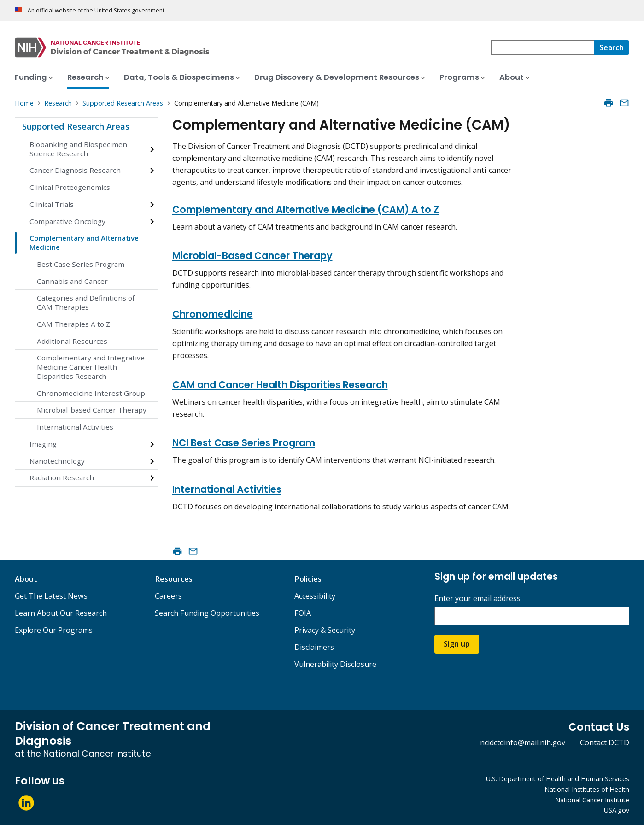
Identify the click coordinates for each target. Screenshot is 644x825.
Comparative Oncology (67, 221)
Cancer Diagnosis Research (75, 170)
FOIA (303, 613)
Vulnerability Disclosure (335, 664)
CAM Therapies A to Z (73, 324)
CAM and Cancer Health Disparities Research (280, 385)
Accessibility (315, 596)
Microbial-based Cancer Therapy (92, 410)
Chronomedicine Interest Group (91, 393)
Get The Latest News (51, 596)
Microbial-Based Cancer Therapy (252, 256)
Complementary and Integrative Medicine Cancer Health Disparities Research (91, 367)
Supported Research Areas (76, 126)
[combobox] (542, 47)
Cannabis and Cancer (72, 281)
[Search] (612, 47)
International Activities (75, 427)
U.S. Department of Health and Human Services (558, 779)
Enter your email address (477, 598)
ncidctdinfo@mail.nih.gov (523, 742)
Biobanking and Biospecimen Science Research (78, 149)
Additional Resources (72, 341)
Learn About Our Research (61, 613)
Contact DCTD (605, 742)
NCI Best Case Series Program (244, 443)
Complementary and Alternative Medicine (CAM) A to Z (306, 209)
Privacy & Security (325, 630)
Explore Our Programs (54, 630)
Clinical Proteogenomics (70, 187)
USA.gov (617, 810)
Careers (168, 596)
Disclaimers (314, 647)
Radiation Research (62, 477)
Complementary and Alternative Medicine (84, 242)
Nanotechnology (57, 461)
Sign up (457, 644)
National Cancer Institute (592, 800)
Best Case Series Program (81, 264)
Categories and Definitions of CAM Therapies (86, 302)
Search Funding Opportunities (207, 613)
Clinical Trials (52, 204)
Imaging (43, 444)
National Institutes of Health (587, 789)
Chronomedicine (213, 314)
